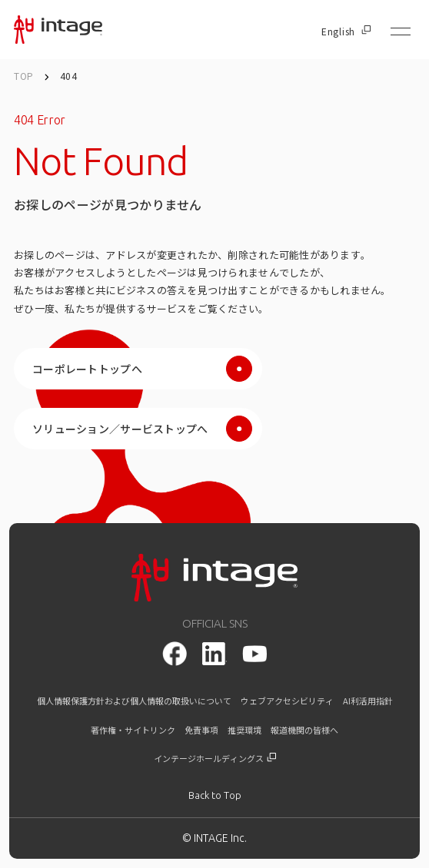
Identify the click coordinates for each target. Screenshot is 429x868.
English (346, 31)
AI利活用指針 (368, 701)
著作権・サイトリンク (133, 730)
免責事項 (201, 730)
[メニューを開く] (401, 31)
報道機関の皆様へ (304, 730)
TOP (24, 76)
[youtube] (254, 654)
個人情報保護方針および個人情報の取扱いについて (134, 701)
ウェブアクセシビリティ (287, 701)
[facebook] (175, 654)
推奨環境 (244, 730)
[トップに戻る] (215, 795)
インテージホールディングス (215, 759)
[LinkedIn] (214, 654)
